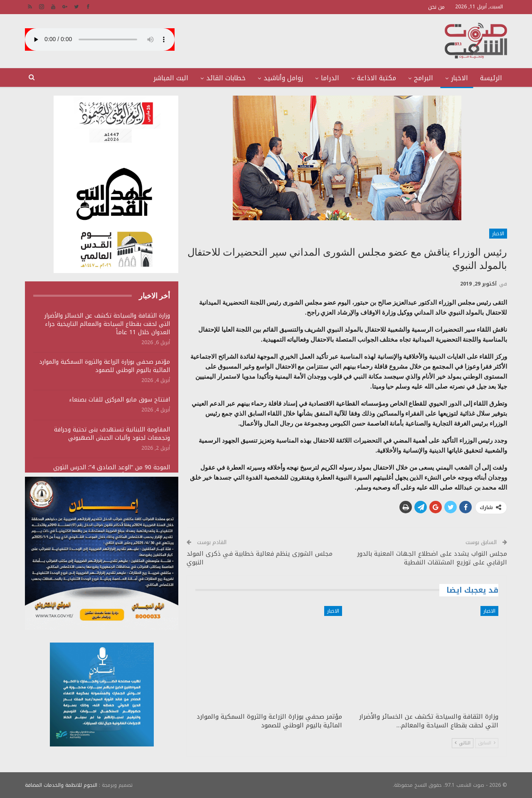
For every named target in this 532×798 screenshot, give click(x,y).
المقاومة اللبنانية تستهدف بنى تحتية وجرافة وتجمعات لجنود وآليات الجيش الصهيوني (112, 434)
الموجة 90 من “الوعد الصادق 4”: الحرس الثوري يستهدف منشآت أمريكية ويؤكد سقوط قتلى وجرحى (103, 472)
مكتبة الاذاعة (377, 78)
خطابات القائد (226, 78)
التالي (463, 743)
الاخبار (459, 78)
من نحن (436, 7)
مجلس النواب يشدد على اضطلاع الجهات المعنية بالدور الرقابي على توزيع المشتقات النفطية (432, 558)
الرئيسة (491, 78)
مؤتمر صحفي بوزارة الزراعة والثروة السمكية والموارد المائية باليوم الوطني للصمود (105, 366)
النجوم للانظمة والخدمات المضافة (61, 785)
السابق (487, 743)
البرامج (424, 78)
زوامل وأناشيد (283, 78)
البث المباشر (171, 78)
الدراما (330, 78)
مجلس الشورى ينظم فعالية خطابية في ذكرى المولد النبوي (260, 558)
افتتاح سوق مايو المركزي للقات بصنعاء (119, 400)
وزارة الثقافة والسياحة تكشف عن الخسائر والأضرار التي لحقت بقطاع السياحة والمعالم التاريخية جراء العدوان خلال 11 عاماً (107, 324)
